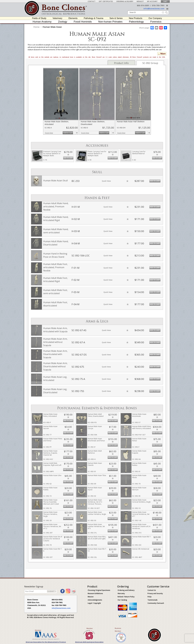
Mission (91, 597)
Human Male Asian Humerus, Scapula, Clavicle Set (50, 453)
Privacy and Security (155, 593)
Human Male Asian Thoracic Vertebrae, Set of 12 (52, 526)
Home (36, 27)
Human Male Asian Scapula (139, 452)
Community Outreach (156, 603)
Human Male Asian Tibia (97, 475)
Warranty (121, 593)
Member (38, 630)
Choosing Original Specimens (99, 590)
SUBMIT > (52, 591)
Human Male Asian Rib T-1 (142, 538)
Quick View (49, 133)
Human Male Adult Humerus (95, 452)
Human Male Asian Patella (50, 489)
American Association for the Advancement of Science (46, 642)
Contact (92, 1)
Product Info (121, 63)
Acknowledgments (95, 600)
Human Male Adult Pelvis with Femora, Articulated (142, 427)
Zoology (63, 22)
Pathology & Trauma (94, 18)
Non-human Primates (110, 22)
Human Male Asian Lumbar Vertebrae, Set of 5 (96, 526)
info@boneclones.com (154, 9)
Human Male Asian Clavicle (95, 464)
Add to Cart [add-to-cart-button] (68, 133)
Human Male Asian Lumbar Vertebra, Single (97, 513)
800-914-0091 (143, 5)
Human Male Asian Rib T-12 (97, 550)
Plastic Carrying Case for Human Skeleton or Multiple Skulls (97, 154)
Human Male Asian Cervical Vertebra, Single (141, 501)
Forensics (156, 22)
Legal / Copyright (94, 603)
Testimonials (153, 600)
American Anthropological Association (89, 642)
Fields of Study (39, 18)
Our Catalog (122, 600)
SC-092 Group (150, 63)
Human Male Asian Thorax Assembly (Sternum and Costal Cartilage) (51, 503)
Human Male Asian (52, 27)
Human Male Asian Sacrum (50, 427)
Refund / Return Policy (126, 597)
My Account (152, 1)
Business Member (118, 630)
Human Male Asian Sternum (139, 489)
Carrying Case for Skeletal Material (139, 153)
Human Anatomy (42, 22)
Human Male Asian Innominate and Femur (96, 440)
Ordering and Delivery (126, 590)
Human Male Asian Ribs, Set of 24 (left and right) (97, 538)
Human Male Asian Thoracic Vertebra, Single (50, 514)
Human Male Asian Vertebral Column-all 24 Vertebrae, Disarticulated (141, 527)
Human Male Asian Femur (139, 440)
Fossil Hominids (83, 22)
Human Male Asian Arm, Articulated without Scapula (55, 342)
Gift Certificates (106, 1)
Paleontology (136, 22)
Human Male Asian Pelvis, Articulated (50, 415)
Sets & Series (116, 18)
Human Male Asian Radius (139, 464)
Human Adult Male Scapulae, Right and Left (52, 464)
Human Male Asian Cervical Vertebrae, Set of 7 (141, 514)
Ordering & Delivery (125, 1)
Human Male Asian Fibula (139, 476)
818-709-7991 (158, 5)
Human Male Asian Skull (55, 181)
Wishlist (140, 1)
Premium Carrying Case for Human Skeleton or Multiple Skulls (52, 154)
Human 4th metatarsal (141, 549)
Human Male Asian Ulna (52, 475)
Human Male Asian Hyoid (95, 489)
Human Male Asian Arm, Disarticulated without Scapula (55, 366)
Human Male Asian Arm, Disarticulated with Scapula (55, 354)
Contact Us (152, 590)
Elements (73, 18)
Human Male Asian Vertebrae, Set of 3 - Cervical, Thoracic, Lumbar (95, 503)
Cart (165, 1)
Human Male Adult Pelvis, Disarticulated (96, 415)
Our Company (155, 18)
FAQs (150, 597)
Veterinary (57, 18)
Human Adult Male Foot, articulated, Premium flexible (55, 267)
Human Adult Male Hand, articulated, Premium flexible (56, 206)
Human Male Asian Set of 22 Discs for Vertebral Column (53, 539)
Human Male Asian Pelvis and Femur (53, 440)
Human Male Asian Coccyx (95, 427)
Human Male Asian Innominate (139, 415)
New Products (136, 18)
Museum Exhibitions (95, 593)
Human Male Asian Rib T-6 (53, 550)
